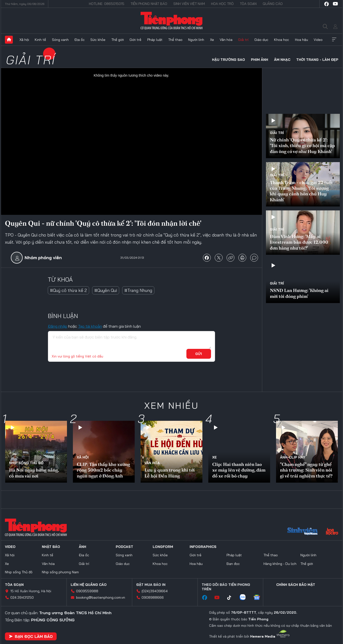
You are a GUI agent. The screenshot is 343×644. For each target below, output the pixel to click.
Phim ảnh (260, 60)
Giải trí (243, 40)
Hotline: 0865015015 (107, 4)
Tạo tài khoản (90, 326)
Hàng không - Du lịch (280, 564)
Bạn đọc (233, 564)
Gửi (199, 354)
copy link (230, 258)
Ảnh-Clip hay (293, 457)
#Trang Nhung (138, 290)
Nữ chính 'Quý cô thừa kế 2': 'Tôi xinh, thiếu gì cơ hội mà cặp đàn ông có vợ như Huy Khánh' (302, 146)
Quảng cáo (273, 4)
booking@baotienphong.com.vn (101, 597)
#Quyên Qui (106, 290)
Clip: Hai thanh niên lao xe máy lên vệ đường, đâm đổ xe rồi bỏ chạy (239, 470)
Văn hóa (226, 40)
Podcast (124, 547)
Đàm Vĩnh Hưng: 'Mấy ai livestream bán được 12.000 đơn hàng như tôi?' (299, 242)
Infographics (203, 547)
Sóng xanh (60, 40)
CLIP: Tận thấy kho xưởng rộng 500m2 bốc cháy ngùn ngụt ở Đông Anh (103, 470)
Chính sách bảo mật (296, 585)
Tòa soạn (248, 4)
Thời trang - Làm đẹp (317, 60)
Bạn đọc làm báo (31, 636)
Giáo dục (261, 40)
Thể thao (175, 40)
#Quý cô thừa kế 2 (68, 290)
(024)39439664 (155, 591)
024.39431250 (22, 597)
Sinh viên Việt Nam (189, 4)
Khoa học (282, 40)
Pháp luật (155, 40)
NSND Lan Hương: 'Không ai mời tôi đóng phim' (299, 293)
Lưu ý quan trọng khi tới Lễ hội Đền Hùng (170, 473)
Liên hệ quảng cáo (89, 585)
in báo (242, 258)
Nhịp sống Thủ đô (26, 463)
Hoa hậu (302, 40)
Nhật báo (51, 547)
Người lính (196, 40)
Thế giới (118, 40)
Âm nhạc (282, 60)
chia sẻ (207, 258)
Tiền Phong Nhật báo (149, 4)
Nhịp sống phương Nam (60, 572)
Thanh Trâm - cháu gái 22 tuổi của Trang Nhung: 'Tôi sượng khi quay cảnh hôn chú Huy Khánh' (301, 191)
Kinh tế (40, 40)
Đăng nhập (57, 326)
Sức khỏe (98, 40)
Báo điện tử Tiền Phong (171, 21)
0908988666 (153, 597)
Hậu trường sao (229, 60)
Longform (163, 547)
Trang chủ (9, 40)
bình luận (254, 258)
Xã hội (24, 40)
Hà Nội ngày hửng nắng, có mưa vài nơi (34, 473)
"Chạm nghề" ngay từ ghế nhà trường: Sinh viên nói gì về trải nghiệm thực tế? (306, 470)
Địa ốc (80, 40)
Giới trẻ (135, 40)
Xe (212, 40)
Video (318, 40)
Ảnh (82, 547)
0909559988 (87, 591)
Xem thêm (334, 40)
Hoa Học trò (222, 4)
